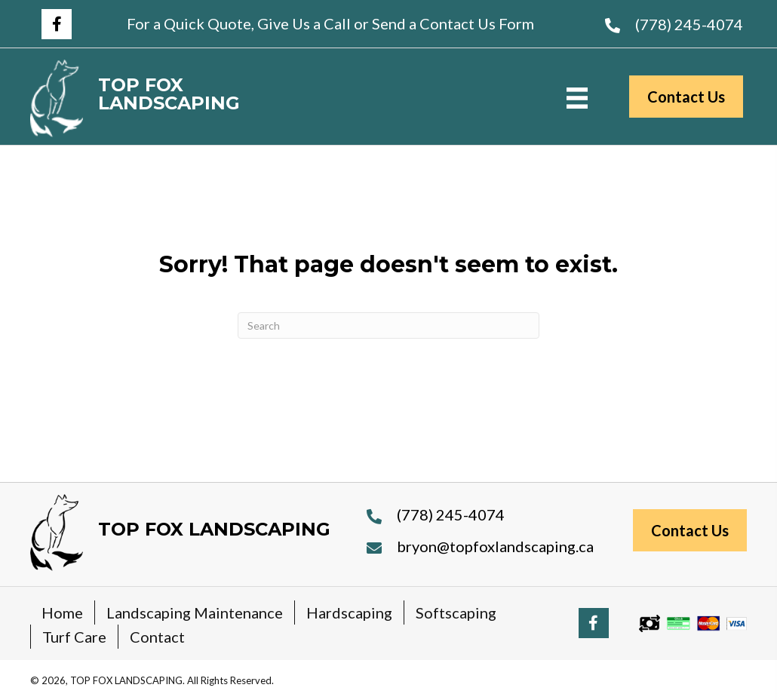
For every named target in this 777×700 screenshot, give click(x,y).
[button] (57, 24)
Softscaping (456, 612)
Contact (157, 637)
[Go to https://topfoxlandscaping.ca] (209, 98)
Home (62, 612)
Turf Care (74, 637)
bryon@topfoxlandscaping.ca (495, 546)
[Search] (388, 325)
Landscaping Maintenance (195, 612)
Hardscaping (349, 612)
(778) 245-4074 (689, 24)
